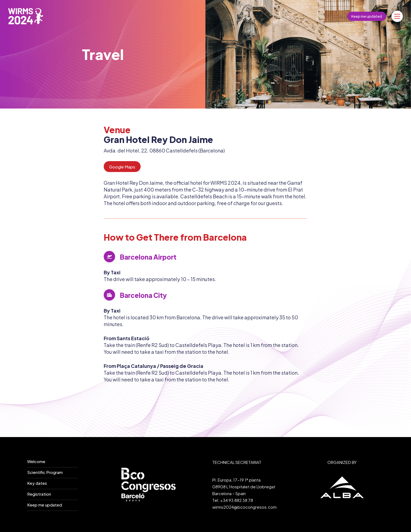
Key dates (37, 483)
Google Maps (122, 167)
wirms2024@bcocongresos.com (244, 507)
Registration (39, 494)
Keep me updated (367, 16)
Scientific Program (45, 472)
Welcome (36, 461)
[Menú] (397, 16)
